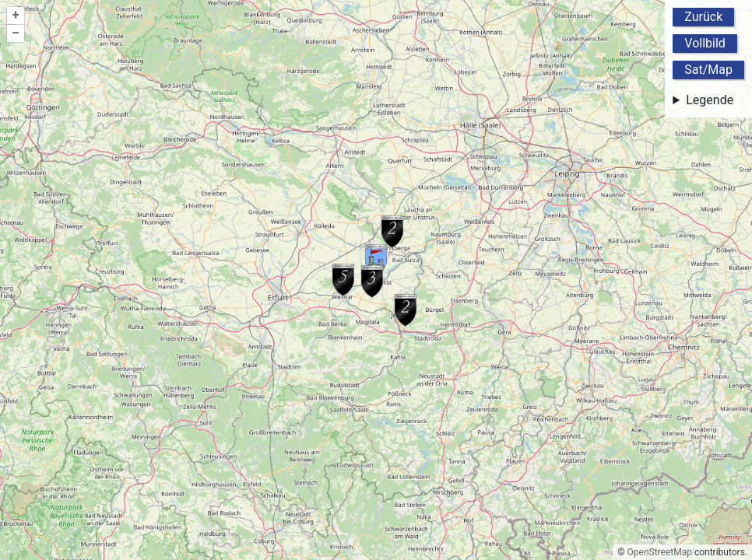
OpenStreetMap (660, 552)
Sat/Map (708, 70)
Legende (710, 100)
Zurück (703, 17)
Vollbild (705, 43)
